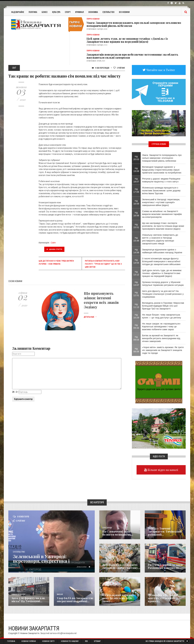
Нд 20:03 (136, 158)
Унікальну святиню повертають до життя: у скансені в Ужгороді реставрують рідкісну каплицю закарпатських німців (160, 239)
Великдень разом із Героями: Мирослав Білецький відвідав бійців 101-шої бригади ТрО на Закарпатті (163, 306)
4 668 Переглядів (100, 68)
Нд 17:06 (136, 190)
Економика (106, 561)
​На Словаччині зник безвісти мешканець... (118, 533)
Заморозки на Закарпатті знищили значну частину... (121, 566)
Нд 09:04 (136, 338)
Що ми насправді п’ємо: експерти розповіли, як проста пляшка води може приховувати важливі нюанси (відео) (163, 226)
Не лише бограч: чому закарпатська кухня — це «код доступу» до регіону (162, 316)
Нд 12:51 (136, 294)
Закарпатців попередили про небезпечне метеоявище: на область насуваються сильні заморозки (132, 56)
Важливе (60, 594)
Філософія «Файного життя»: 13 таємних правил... (162, 598)
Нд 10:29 (136, 316)
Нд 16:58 (136, 214)
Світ (53, 243)
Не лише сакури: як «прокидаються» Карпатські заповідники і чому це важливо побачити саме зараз (161, 326)
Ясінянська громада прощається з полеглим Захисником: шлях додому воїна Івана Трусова (161, 190)
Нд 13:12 (136, 273)
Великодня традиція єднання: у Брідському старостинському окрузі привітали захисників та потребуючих (162, 170)
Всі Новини (124, 12)
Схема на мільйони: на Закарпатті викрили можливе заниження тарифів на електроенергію (162, 214)
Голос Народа (107, 528)
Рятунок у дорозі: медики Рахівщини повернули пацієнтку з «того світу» (161, 180)
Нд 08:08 (136, 350)
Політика (33, 12)
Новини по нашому (18, 594)
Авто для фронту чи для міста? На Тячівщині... (28, 600)
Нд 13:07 (136, 284)
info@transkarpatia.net (67, 633)
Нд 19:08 (136, 170)
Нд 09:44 (136, 326)
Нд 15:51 (136, 226)
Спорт (68, 12)
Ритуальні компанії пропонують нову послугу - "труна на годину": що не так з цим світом (103, 264)
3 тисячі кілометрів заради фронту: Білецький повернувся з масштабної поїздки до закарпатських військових (161, 261)
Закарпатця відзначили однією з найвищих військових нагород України (162, 251)
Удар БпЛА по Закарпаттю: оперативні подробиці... (75, 600)
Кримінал (79, 12)
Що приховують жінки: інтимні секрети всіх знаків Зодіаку (101, 300)
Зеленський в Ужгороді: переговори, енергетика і (41, 559)
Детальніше (90, 317)
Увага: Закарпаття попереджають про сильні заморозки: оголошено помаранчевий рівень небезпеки (134, 24)
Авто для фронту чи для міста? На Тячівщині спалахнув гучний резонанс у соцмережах (163, 294)
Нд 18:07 (136, 180)
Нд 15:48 (136, 239)
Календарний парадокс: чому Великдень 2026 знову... (119, 598)
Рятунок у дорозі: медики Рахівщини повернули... (165, 566)
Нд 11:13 (136, 306)
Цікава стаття (54, 249)
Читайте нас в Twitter (160, 70)
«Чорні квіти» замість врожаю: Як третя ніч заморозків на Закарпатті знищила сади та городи (163, 350)
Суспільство (108, 12)
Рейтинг (119, 68)
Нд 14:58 (136, 251)
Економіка (93, 12)
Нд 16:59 (136, 202)
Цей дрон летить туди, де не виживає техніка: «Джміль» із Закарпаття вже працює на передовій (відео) (127, 40)
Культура (56, 12)
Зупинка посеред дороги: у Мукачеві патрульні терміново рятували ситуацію (163, 284)
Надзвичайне (18, 12)
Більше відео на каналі (163, 470)
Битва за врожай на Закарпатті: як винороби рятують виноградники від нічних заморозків (161, 338)
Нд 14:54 (136, 261)
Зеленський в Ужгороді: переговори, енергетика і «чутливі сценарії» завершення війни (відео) (161, 202)
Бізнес (45, 12)
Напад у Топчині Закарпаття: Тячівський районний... (165, 531)
